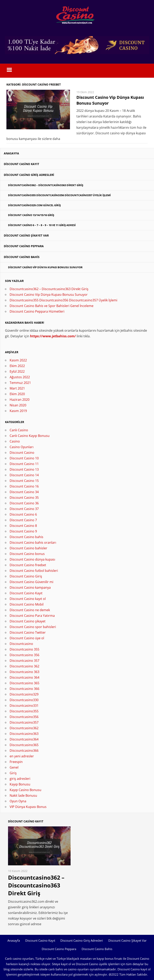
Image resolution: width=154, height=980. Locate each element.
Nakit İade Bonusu (23, 795)
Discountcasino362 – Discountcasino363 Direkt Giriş (46, 185)
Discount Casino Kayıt (21, 164)
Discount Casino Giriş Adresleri (29, 175)
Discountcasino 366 (24, 689)
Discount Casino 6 (23, 514)
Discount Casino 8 (23, 526)
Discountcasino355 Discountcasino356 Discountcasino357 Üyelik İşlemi (59, 195)
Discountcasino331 (24, 706)
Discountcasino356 (24, 717)
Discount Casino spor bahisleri (33, 627)
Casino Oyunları (22, 447)
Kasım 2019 (18, 411)
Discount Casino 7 (23, 520)
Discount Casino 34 (24, 492)
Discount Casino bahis (26, 537)
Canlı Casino (19, 430)
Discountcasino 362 (24, 666)
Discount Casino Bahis (22, 257)
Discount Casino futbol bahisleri (34, 571)
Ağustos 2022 (20, 377)
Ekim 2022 (17, 366)
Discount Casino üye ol (27, 638)
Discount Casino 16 (24, 486)
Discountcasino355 (24, 711)
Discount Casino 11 (24, 464)
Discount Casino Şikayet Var (26, 235)
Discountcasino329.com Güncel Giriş (34, 205)
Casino (15, 441)
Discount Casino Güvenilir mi (31, 582)
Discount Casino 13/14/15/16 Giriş (31, 215)
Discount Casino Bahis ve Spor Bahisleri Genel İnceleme (52, 306)
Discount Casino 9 (23, 531)
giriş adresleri (20, 779)
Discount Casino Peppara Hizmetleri (37, 311)
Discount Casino (22, 453)
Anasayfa (11, 153)
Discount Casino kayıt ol (28, 599)
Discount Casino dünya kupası (32, 559)
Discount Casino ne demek (30, 610)
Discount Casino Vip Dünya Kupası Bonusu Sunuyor (45, 267)
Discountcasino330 (24, 700)
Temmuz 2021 (20, 383)
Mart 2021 (17, 388)
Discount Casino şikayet (28, 621)
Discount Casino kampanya (30, 587)
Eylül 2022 (17, 371)
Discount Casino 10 (24, 458)
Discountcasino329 (24, 694)
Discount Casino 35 (24, 498)
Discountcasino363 (24, 734)
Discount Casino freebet (28, 565)
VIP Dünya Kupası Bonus (28, 807)
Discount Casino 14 (24, 475)
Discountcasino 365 (24, 683)
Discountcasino (21, 644)
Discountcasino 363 (24, 672)
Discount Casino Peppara (24, 246)
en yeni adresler (22, 756)
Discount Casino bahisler (28, 548)
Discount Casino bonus (27, 554)
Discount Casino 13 (24, 469)
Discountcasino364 (24, 739)
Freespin (16, 762)
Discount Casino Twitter (28, 632)
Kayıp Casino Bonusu (25, 790)
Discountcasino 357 (24, 661)
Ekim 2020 (17, 394)
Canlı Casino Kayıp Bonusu (30, 436)
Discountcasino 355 (24, 649)
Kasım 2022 (18, 360)
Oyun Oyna (18, 801)
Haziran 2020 (20, 400)
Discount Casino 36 (24, 503)
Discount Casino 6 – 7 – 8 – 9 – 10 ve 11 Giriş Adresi (42, 225)
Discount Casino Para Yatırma (32, 616)
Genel (14, 767)
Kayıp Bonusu (20, 784)
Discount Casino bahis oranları (33, 543)
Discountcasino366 (24, 751)
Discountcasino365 (24, 745)
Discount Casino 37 (24, 509)
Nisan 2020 (18, 405)
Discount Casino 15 (24, 481)
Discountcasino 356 (24, 655)
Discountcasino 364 (24, 677)
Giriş (13, 773)
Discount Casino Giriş (26, 576)
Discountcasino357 (24, 722)
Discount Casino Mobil (27, 604)
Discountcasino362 (24, 728)
